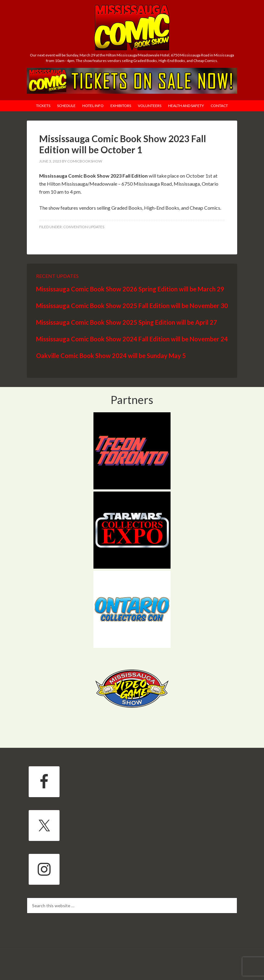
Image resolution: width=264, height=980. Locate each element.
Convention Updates (84, 227)
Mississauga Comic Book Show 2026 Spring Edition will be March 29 (130, 289)
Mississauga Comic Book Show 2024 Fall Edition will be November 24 (132, 339)
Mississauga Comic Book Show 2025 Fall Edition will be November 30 (132, 306)
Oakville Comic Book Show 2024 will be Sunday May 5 (111, 356)
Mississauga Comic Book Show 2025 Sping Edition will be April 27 (127, 322)
